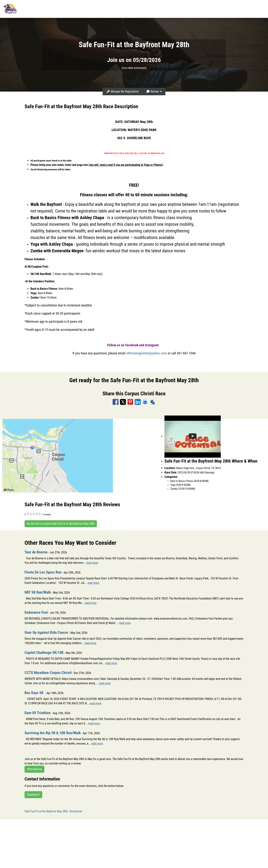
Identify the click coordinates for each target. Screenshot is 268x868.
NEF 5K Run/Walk (40, 592)
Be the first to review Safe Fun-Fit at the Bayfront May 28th (61, 524)
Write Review (34, 769)
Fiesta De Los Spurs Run (46, 572)
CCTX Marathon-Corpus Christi (52, 672)
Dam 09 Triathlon (40, 713)
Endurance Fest (38, 612)
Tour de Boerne (38, 552)
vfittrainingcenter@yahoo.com (147, 353)
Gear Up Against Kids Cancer (50, 632)
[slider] (34, 514)
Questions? (33, 795)
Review (152, 91)
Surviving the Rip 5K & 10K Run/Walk (57, 733)
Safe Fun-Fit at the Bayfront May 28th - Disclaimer (53, 811)
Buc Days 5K (36, 693)
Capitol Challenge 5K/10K (47, 652)
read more (92, 563)
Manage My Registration (123, 91)
